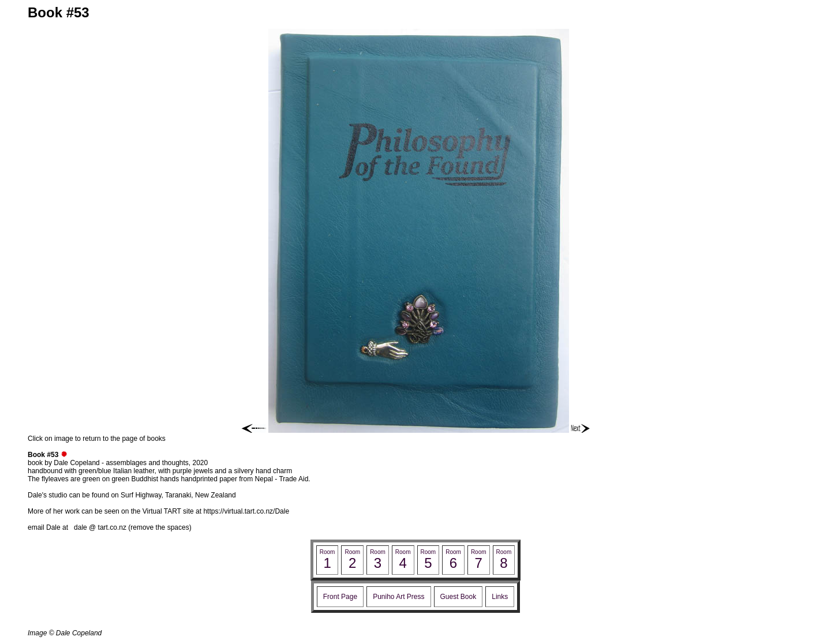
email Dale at (51, 527)
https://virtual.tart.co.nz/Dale (246, 511)
